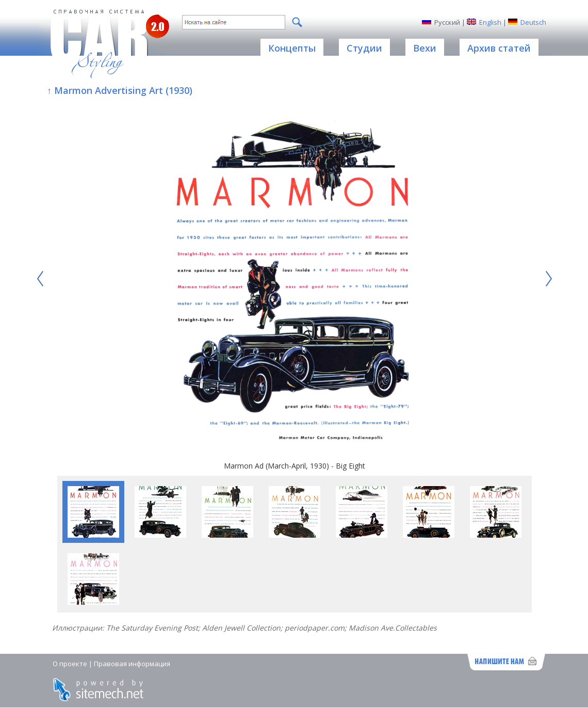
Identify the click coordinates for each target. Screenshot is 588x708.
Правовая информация (132, 664)
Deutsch (533, 22)
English (490, 22)
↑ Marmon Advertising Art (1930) (120, 90)
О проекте (70, 664)
